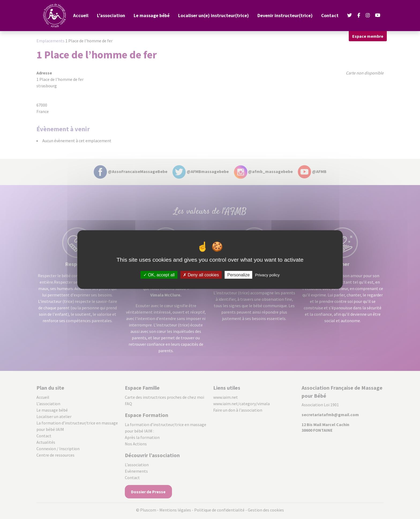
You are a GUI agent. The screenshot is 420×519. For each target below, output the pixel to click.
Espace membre (368, 36)
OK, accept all (159, 275)
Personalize (238, 275)
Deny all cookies (201, 275)
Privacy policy (267, 275)
